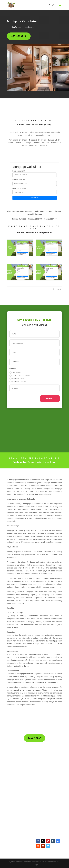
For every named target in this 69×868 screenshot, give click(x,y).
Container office (18, 381)
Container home (18, 378)
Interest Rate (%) (19, 180)
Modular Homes (13, 758)
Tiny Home (15, 372)
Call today (34, 738)
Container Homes (14, 764)
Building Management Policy (47, 758)
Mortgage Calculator (15, 770)
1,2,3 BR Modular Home (20, 375)
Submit (50, 398)
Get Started (19, 36)
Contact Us (11, 803)
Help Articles (41, 761)
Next (59, 289)
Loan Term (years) (19, 188)
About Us (10, 800)
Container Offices (14, 767)
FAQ (38, 764)
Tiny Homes (11, 761)
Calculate (35, 198)
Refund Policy (12, 806)
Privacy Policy (12, 809)
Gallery (39, 767)
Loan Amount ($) (19, 171)
